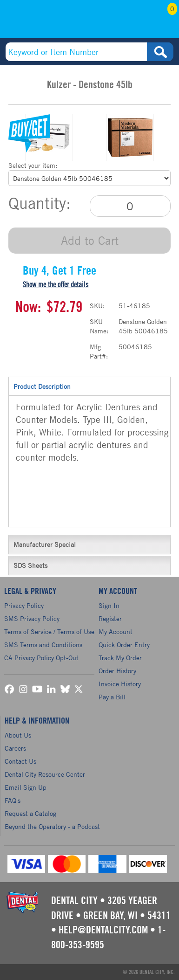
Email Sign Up (26, 787)
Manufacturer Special (89, 544)
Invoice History (120, 684)
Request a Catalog (30, 813)
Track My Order (120, 658)
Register (110, 618)
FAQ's (13, 800)
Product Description (89, 386)
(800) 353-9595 (41, 22)
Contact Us (20, 761)
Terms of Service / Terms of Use (49, 631)
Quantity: (40, 203)
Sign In (109, 605)
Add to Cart (90, 240)
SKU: (97, 306)
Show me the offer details (56, 285)
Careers (15, 748)
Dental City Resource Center (45, 774)
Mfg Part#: (99, 351)
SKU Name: (99, 326)
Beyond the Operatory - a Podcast (52, 826)
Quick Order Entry (124, 645)
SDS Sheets (89, 565)
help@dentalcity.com (103, 930)
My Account (139, 22)
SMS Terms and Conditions (43, 645)
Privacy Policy (24, 605)
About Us (18, 735)
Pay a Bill (112, 697)
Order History (117, 671)
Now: (28, 307)
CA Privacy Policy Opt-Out (41, 658)
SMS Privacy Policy (32, 618)
